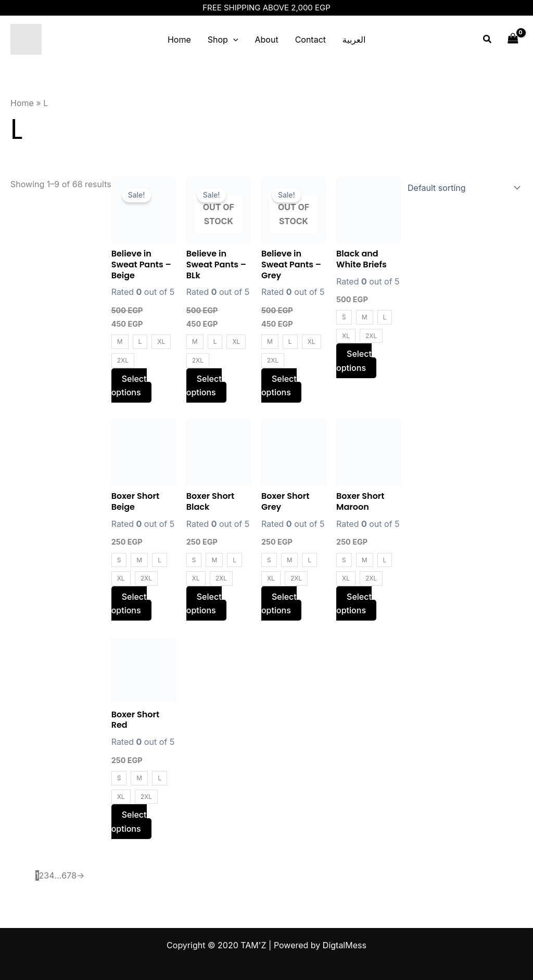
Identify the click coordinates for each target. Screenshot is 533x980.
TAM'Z (85, 39)
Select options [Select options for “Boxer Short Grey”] (279, 603)
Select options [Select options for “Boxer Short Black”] (204, 603)
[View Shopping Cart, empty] (513, 39)
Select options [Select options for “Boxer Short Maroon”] (354, 603)
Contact (310, 40)
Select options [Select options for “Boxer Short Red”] (129, 821)
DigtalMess (345, 945)
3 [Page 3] (46, 875)
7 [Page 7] (69, 875)
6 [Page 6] (64, 875)
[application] (233, 40)
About (267, 40)
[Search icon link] (488, 39)
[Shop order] (462, 188)
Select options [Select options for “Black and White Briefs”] (354, 360)
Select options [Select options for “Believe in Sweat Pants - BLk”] (204, 385)
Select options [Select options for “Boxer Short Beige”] (129, 603)
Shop (223, 40)
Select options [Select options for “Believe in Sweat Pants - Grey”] (279, 385)
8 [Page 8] (74, 875)
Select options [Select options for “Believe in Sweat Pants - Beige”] (129, 385)
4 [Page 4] (52, 875)
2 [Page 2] (42, 875)
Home (179, 40)
